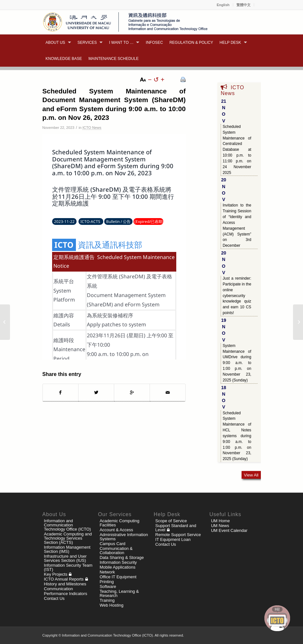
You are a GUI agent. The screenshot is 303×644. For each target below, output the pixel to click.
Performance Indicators (66, 594)
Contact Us (54, 598)
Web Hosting (112, 605)
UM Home (220, 521)
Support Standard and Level (176, 528)
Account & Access (116, 530)
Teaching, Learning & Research (119, 593)
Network (107, 572)
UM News (220, 526)
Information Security (118, 562)
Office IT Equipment (118, 577)
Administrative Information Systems (124, 537)
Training (107, 600)
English (223, 5)
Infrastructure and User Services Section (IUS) (65, 558)
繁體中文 (243, 5)
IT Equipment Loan (173, 539)
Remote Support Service (178, 535)
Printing (107, 582)
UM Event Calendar (229, 530)
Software (108, 586)
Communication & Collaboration (116, 551)
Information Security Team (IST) (68, 567)
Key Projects (56, 574)
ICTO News (92, 128)
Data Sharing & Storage (122, 557)
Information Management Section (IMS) (67, 549)
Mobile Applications (118, 567)
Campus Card (113, 544)
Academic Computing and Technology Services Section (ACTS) (68, 538)
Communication (59, 589)
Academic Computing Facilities (120, 523)
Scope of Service (171, 521)
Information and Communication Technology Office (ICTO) (68, 525)
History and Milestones (65, 584)
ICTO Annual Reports (64, 579)
